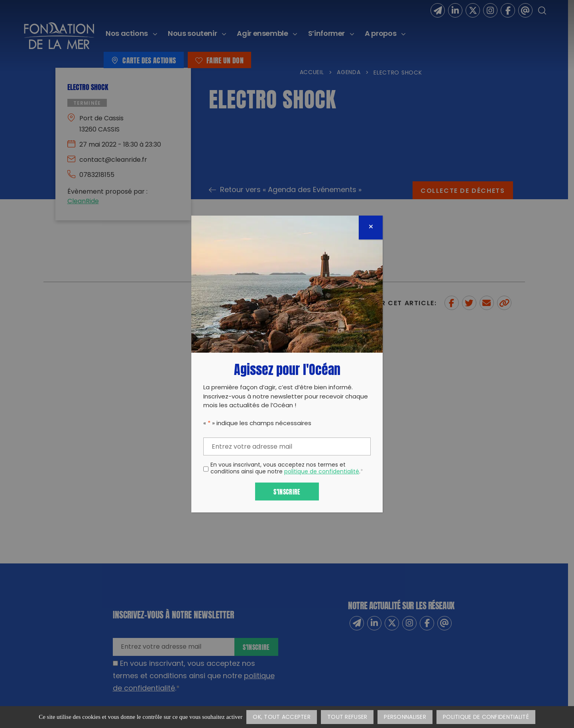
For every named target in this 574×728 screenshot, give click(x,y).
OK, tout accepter (282, 717)
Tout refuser (347, 717)
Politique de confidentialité (486, 717)
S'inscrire (287, 491)
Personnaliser (405, 717)
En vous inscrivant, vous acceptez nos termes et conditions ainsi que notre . (287, 469)
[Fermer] (371, 228)
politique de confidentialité (322, 472)
